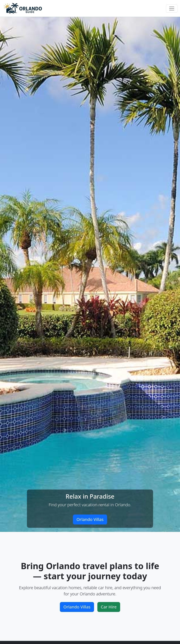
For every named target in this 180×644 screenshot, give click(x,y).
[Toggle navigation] (172, 8)
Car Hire (109, 607)
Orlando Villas (90, 519)
